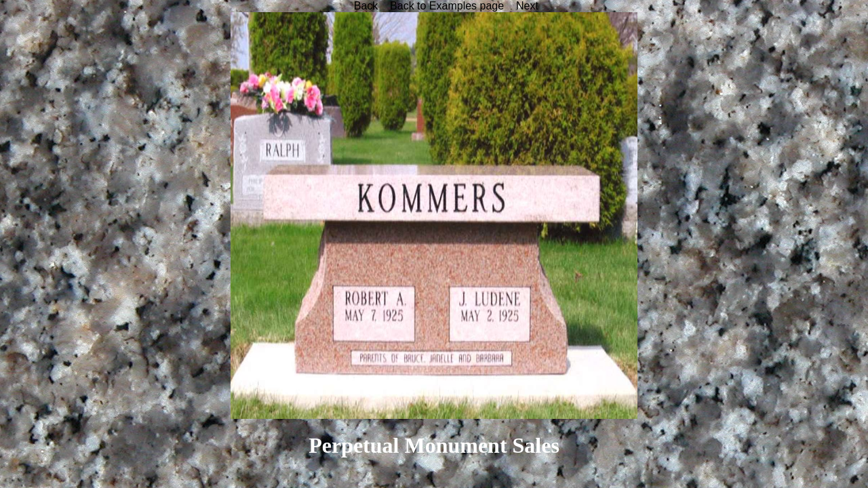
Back (366, 6)
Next (527, 6)
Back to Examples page (447, 6)
